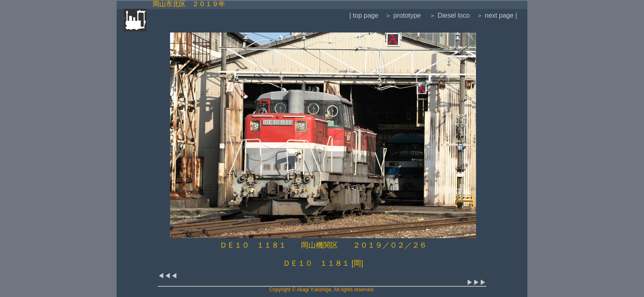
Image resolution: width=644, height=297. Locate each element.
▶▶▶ (476, 282)
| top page (364, 15)
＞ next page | (497, 15)
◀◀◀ (168, 276)
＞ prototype (403, 15)
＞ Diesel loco (449, 15)
